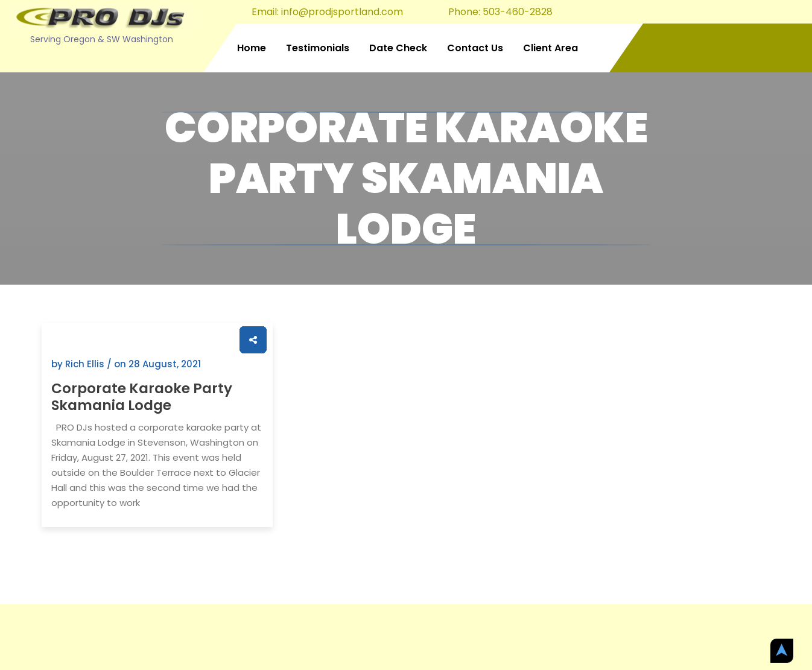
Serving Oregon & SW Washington (102, 39)
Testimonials (318, 48)
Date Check (398, 48)
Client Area (550, 48)
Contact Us (475, 48)
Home (252, 48)
